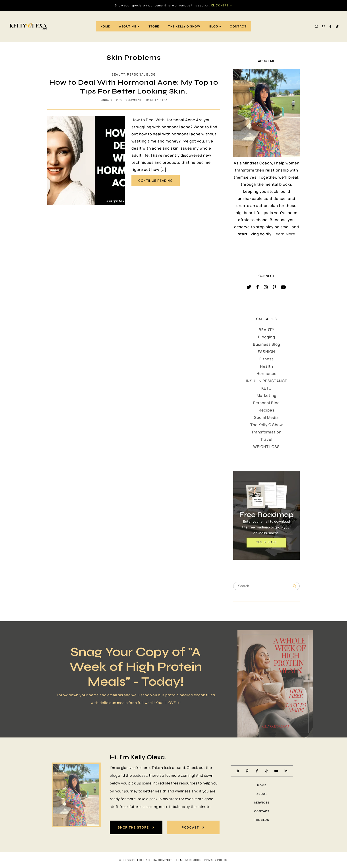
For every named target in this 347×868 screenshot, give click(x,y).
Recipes (267, 410)
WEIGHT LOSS (266, 447)
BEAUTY (118, 74)
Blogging (267, 337)
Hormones (266, 374)
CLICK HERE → (222, 5)
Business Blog (267, 344)
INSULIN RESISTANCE (267, 381)
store (173, 799)
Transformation (266, 432)
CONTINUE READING (156, 180)
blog (114, 775)
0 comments (134, 100)
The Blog (262, 820)
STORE (154, 26)
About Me (128, 26)
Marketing (267, 395)
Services (262, 803)
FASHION (266, 352)
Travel (266, 439)
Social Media (266, 417)
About (262, 794)
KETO (266, 388)
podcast (140, 775)
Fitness (267, 359)
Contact (238, 26)
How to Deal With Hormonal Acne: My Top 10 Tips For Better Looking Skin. (134, 87)
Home (105, 26)
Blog (214, 26)
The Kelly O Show (184, 26)
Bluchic (196, 860)
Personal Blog (141, 74)
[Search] (295, 586)
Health (267, 366)
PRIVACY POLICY (216, 860)
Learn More (284, 234)
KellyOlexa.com (152, 860)
